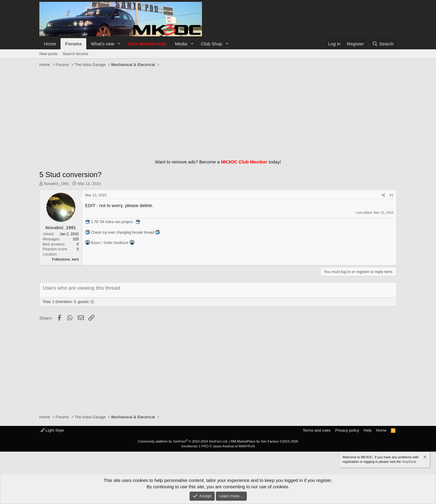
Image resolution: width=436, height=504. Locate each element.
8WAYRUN (247, 446)
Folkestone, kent (65, 259)
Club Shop (212, 44)
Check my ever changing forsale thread (122, 232)
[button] (119, 44)
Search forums (76, 54)
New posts (49, 54)
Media (181, 44)
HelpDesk (409, 462)
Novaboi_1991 (57, 184)
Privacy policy (347, 430)
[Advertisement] (218, 112)
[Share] (383, 195)
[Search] (383, 44)
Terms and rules (317, 430)
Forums (73, 44)
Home (50, 44)
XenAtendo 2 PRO (195, 446)
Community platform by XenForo (183, 441)
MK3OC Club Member (244, 162)
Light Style (52, 430)
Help (368, 430)
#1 (391, 195)
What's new (102, 44)
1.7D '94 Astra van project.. (113, 222)
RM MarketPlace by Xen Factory (264, 441)
